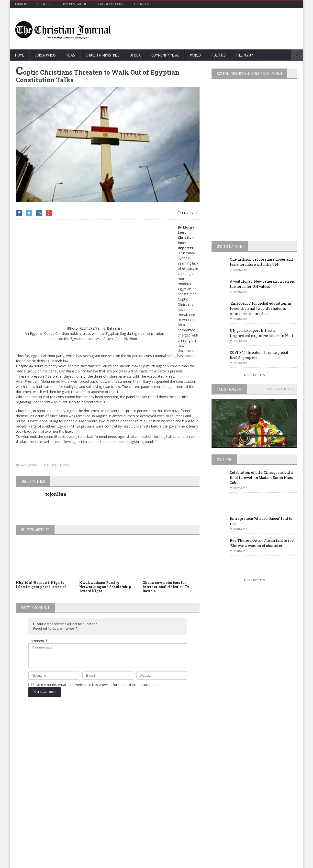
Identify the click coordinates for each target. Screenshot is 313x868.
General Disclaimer (111, 4)
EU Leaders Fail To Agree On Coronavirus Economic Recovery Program (255, 739)
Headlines (51, 465)
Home (20, 55)
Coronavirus (45, 55)
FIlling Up (245, 55)
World (195, 55)
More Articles (254, 375)
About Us (21, 4)
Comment (38, 641)
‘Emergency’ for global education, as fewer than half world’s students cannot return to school (261, 308)
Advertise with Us (75, 4)
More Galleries (278, 389)
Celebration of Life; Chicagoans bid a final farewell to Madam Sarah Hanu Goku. (262, 478)
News (71, 55)
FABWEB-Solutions (124, 863)
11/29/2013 (189, 213)
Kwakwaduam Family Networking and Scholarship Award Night (105, 587)
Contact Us (45, 4)
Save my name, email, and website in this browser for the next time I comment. (95, 685)
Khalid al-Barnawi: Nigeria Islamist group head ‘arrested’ (42, 585)
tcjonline (56, 494)
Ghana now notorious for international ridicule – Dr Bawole (166, 587)
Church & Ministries (103, 55)
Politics (219, 55)
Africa (135, 55)
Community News (165, 55)
